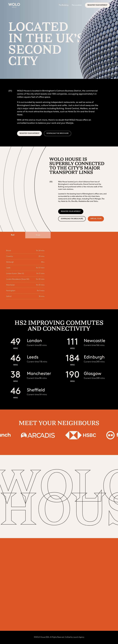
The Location (77, 5)
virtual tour (96, 219)
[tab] (13, 235)
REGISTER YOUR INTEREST (97, 5)
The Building (64, 5)
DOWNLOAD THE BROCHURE (58, 133)
